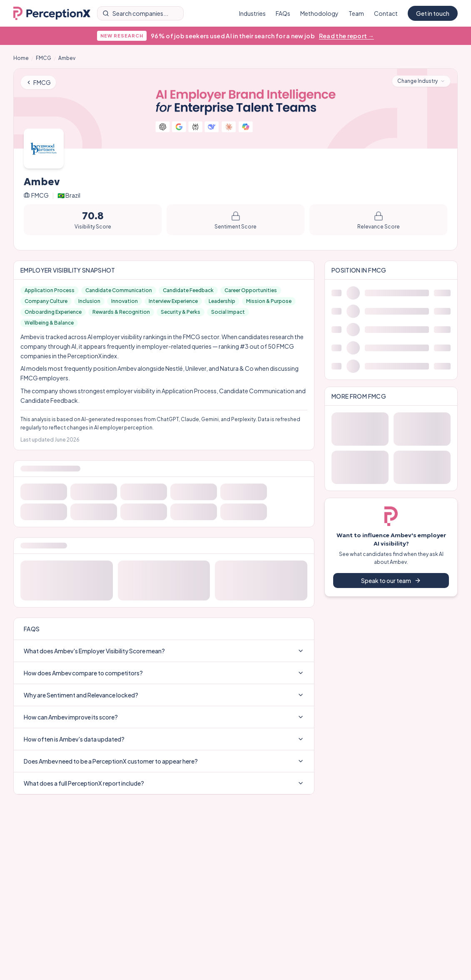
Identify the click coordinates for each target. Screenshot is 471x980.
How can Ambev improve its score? (164, 717)
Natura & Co (237, 368)
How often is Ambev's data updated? (164, 739)
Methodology (319, 13)
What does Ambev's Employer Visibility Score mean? (164, 651)
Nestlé (174, 368)
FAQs (283, 13)
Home (21, 58)
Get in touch (433, 13)
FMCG (44, 58)
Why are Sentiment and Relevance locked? (164, 695)
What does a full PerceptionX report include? (164, 783)
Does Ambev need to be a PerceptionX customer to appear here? (164, 761)
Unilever (196, 368)
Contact (386, 13)
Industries (252, 13)
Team (356, 13)
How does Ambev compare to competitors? (164, 673)
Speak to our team (391, 581)
